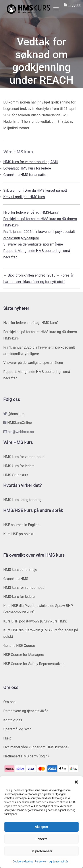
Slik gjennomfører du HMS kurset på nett (35, 190)
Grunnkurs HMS (16, 579)
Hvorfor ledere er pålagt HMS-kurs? (31, 212)
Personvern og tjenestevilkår (51, 862)
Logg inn (74, 5)
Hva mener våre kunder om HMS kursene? (36, 747)
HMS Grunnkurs (16, 475)
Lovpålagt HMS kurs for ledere (27, 168)
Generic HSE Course (19, 646)
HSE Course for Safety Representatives (34, 664)
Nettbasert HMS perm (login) (26, 756)
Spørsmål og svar (17, 729)
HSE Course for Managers (24, 655)
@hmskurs (16, 414)
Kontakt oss (13, 720)
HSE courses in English (21, 525)
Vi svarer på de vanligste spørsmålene (33, 244)
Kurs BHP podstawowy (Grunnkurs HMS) (35, 621)
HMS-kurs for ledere (19, 597)
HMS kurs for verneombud (24, 457)
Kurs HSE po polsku (19, 534)
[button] (76, 782)
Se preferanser (41, 851)
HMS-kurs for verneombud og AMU (31, 162)
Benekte (41, 839)
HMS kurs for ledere (19, 466)
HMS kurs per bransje (20, 570)
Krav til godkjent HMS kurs (24, 197)
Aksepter (41, 827)
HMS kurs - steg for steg (22, 500)
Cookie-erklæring (23, 862)
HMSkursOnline (19, 423)
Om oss (9, 702)
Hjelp (7, 738)
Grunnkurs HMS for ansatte (25, 175)
